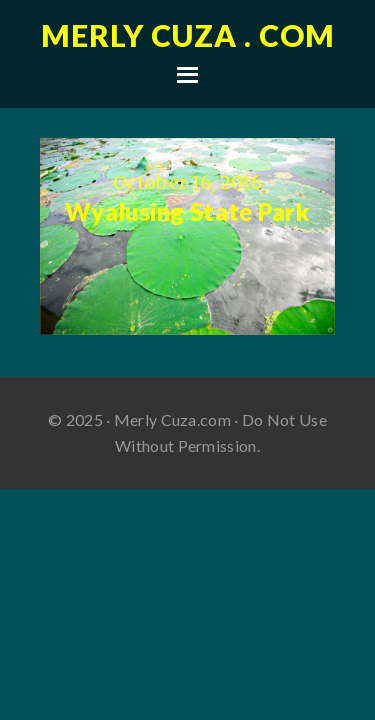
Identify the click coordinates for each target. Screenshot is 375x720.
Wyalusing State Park (187, 212)
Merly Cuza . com (188, 35)
